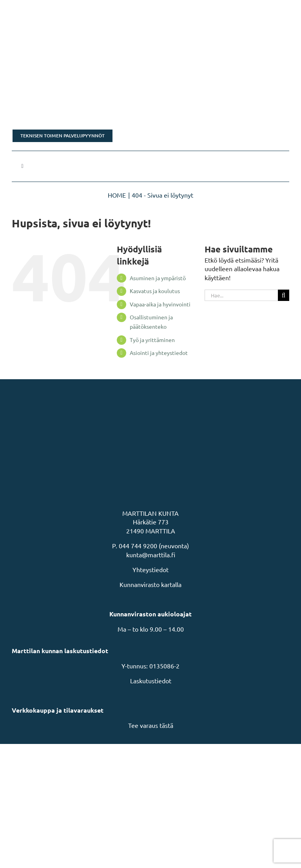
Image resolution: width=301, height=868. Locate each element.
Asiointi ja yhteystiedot (159, 353)
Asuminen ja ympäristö (158, 278)
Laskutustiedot (151, 681)
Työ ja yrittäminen (152, 340)
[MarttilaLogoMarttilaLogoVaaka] (71, 11)
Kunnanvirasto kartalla (150, 584)
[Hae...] (241, 295)
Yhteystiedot (150, 569)
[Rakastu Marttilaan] (150, 65)
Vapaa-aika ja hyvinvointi (160, 304)
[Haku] (284, 295)
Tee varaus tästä (151, 725)
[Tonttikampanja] (150, 106)
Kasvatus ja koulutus (155, 291)
